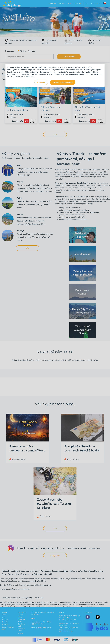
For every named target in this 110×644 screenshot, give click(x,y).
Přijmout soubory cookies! (63, 82)
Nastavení (41, 82)
